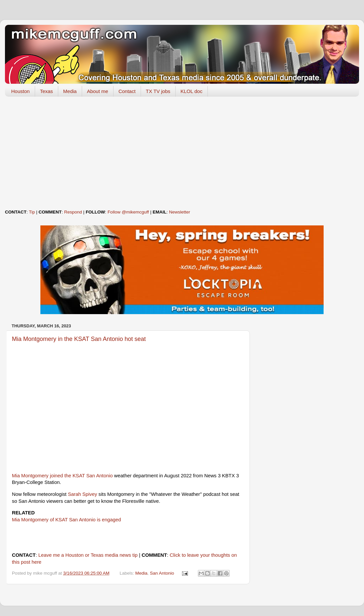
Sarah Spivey (82, 494)
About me (98, 91)
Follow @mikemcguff (128, 212)
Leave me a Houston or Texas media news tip (88, 555)
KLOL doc (192, 91)
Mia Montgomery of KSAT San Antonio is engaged (67, 520)
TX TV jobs (158, 91)
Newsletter (180, 212)
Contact (127, 91)
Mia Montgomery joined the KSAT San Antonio (62, 476)
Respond (73, 212)
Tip (32, 212)
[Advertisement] (182, 153)
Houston (21, 91)
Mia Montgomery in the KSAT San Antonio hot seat (79, 339)
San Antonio (162, 573)
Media (70, 91)
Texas (46, 91)
